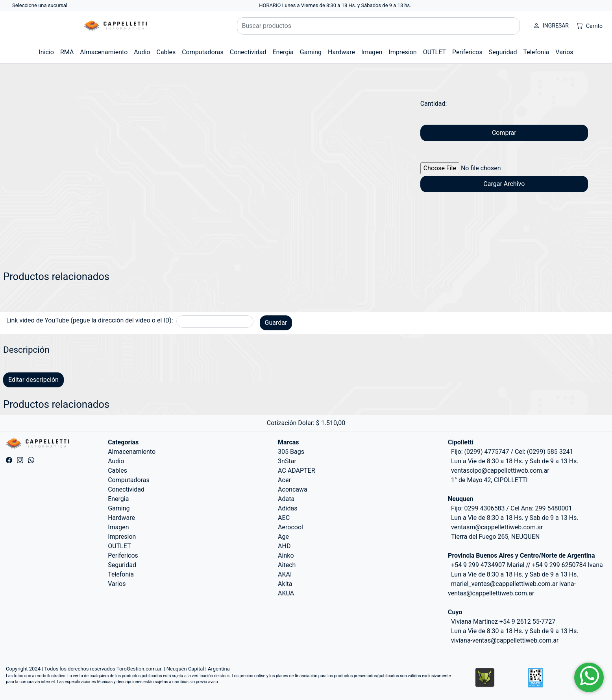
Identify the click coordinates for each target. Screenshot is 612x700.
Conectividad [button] (248, 52)
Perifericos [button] (467, 52)
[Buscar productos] (379, 26)
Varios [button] (564, 52)
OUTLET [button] (435, 52)
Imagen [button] (372, 52)
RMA (67, 52)
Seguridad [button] (503, 52)
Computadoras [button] (203, 52)
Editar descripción (33, 380)
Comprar (504, 133)
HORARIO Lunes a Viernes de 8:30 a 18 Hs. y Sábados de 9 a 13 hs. (335, 5)
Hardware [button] (341, 52)
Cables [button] (166, 52)
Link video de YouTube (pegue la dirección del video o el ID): (90, 320)
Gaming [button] (311, 52)
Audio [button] (142, 52)
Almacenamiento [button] (104, 52)
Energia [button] (283, 52)
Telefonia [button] (536, 52)
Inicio (46, 52)
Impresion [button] (402, 52)
